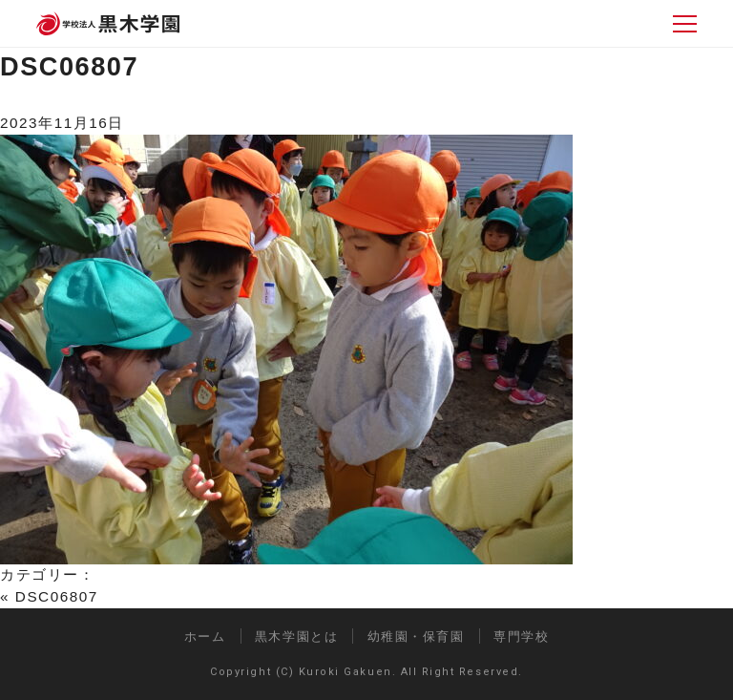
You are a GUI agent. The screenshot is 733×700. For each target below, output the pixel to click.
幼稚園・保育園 (416, 636)
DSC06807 (69, 66)
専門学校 (521, 636)
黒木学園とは (296, 636)
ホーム (205, 636)
